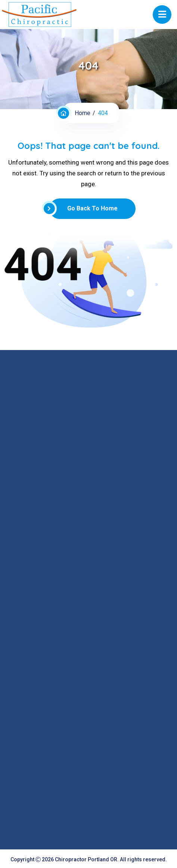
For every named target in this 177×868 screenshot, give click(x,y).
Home (83, 113)
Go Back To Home (83, 209)
